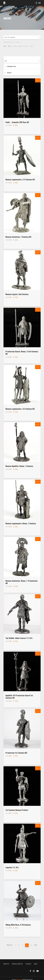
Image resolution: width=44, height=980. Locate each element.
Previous (10, 945)
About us (6, 964)
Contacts (28, 964)
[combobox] (22, 37)
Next (36, 945)
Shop (9, 46)
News (36, 964)
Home (5, 46)
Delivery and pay (17, 964)
